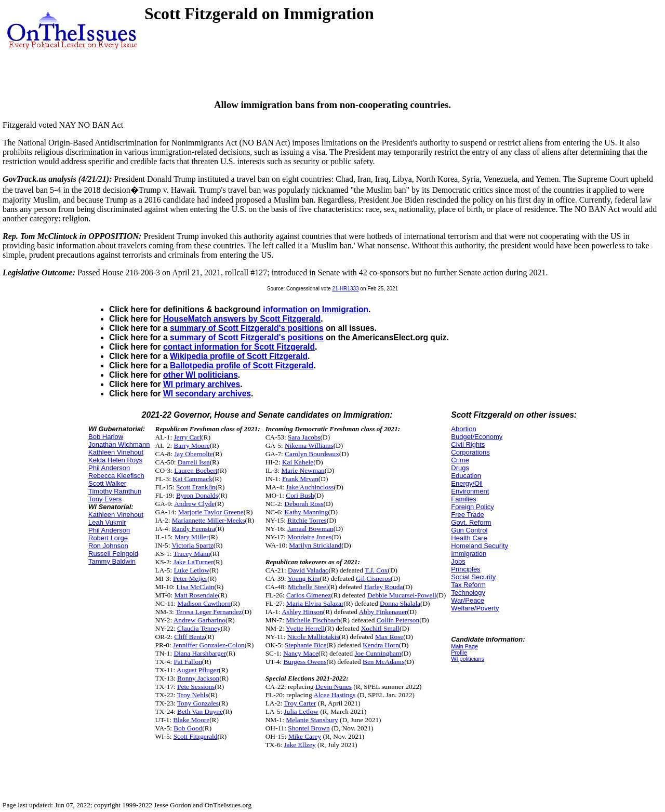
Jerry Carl (187, 437)
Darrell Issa (194, 462)
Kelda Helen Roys (115, 460)
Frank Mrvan (300, 479)
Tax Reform (468, 585)
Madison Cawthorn (204, 603)
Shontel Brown (309, 728)
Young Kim (304, 578)
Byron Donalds (197, 495)
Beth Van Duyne (200, 711)
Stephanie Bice (305, 645)
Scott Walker (107, 483)
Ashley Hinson (302, 612)
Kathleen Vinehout (116, 452)
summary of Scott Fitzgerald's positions (247, 328)
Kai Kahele (298, 462)
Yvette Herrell (305, 628)
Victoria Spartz (192, 545)
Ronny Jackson (198, 678)
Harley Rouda (383, 587)
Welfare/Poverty (475, 608)
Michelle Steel (308, 587)
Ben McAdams (383, 662)
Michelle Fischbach (313, 620)
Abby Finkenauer (383, 612)
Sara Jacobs (304, 437)
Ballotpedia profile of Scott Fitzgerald (242, 365)
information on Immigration (316, 309)
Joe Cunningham (378, 653)
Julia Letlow (301, 711)
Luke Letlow (191, 570)
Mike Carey (305, 736)
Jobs (458, 561)
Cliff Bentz (189, 637)
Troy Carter (300, 703)
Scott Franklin (196, 487)
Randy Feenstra (194, 529)
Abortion (463, 429)
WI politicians (468, 659)
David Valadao (308, 570)
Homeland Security (480, 546)
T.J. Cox (376, 570)
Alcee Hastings (334, 695)
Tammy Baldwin (112, 561)
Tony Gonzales (198, 703)
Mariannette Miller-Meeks (209, 520)
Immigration (469, 554)
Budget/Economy (477, 437)
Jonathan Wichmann (119, 444)
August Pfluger (198, 670)
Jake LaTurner (194, 562)
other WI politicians (201, 375)
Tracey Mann (191, 554)
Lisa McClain (196, 587)
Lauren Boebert (196, 470)
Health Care (469, 538)
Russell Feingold (113, 554)
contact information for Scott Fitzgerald (239, 347)
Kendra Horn (381, 645)
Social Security (473, 577)
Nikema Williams (309, 445)
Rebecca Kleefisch (116, 476)
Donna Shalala (400, 603)
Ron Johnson (108, 546)
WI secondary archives (207, 394)
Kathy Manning (306, 512)
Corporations (470, 452)
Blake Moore (191, 720)
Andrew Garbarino (199, 620)
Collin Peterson (398, 620)
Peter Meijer (190, 578)
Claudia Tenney (199, 628)
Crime (460, 460)
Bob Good (188, 728)
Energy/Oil (467, 483)
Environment (470, 491)
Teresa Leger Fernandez (209, 612)
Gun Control (469, 530)
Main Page (464, 646)
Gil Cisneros (373, 578)
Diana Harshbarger (200, 653)
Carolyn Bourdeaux (312, 454)
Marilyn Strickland (315, 545)
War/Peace (468, 600)
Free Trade (468, 515)
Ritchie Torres (307, 520)
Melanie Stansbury (312, 720)
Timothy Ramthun (115, 491)
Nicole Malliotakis (313, 637)
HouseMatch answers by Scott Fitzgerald (242, 319)
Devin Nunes (334, 687)
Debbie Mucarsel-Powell (402, 595)
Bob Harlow (106, 437)
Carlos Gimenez (309, 595)
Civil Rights (468, 444)
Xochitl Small (380, 628)
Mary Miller (192, 537)
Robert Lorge (108, 538)
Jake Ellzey (300, 745)
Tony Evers (105, 499)
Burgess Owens (305, 662)
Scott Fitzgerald (196, 736)
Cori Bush (300, 495)
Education (466, 476)
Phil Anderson (109, 468)
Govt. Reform (471, 522)
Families (463, 499)
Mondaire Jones (309, 537)
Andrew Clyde (194, 504)
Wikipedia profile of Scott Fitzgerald (239, 356)
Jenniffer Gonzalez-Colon (209, 645)
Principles (465, 569)
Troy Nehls (193, 695)
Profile (459, 653)
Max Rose (389, 637)
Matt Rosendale (196, 595)
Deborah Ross (304, 504)
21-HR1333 (345, 289)
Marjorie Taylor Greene (211, 512)
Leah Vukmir (107, 522)
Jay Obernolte (193, 454)
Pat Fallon (188, 662)
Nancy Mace (301, 653)
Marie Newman (303, 470)
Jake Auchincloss (310, 487)
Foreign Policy (472, 507)
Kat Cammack (192, 479)
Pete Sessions (196, 687)
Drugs (460, 468)
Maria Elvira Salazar (315, 603)
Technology (468, 593)
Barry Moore (191, 445)
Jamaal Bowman (310, 529)
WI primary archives (202, 384)
